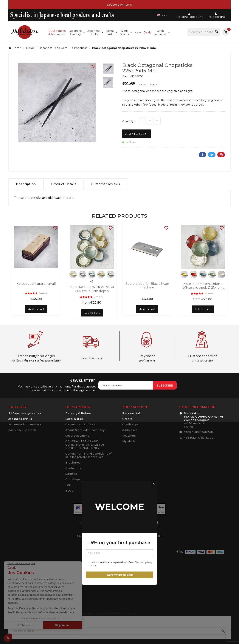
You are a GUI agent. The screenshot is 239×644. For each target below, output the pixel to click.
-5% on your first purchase (119, 331)
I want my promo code (119, 364)
